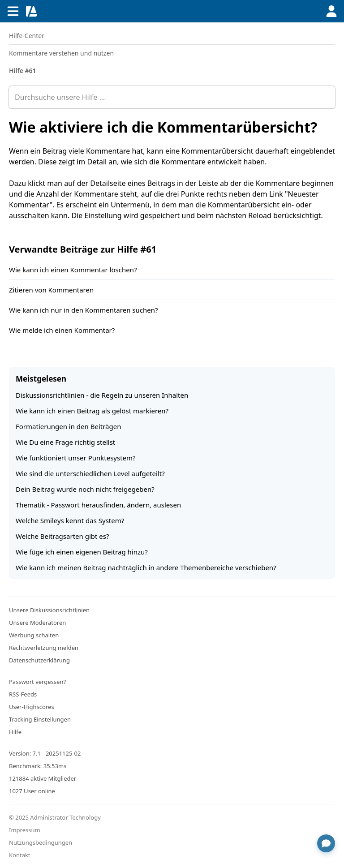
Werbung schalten (34, 635)
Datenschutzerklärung (39, 660)
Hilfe (15, 732)
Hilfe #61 (23, 71)
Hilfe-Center (27, 36)
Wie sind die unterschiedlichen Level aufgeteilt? (90, 473)
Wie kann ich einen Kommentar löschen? (73, 270)
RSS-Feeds (23, 694)
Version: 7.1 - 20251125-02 (45, 753)
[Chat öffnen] (326, 843)
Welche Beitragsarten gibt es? (62, 536)
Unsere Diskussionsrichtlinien (49, 610)
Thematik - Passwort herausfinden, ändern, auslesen (98, 505)
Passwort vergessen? (37, 682)
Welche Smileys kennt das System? (70, 520)
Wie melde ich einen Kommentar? (62, 330)
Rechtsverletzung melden (44, 648)
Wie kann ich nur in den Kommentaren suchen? (83, 310)
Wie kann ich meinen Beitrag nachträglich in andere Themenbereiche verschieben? (146, 567)
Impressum (25, 830)
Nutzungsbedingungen (41, 842)
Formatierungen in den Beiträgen (69, 426)
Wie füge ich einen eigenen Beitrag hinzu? (82, 552)
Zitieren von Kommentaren (51, 290)
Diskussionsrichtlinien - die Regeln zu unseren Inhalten (102, 395)
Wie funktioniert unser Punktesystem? (76, 458)
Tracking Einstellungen (40, 719)
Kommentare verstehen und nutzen (61, 53)
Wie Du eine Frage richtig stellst (65, 442)
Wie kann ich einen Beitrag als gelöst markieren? (92, 411)
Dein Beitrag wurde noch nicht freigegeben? (85, 489)
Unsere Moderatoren (37, 623)
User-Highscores (32, 707)
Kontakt (20, 855)
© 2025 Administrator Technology (55, 817)
